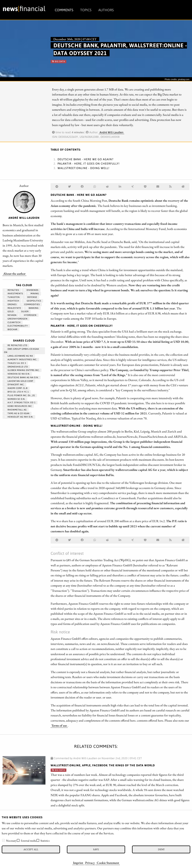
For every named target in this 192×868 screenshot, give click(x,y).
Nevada (11, 315)
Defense (31, 297)
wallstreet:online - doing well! (83, 168)
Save (96, 849)
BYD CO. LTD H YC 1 (17, 392)
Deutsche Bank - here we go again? (85, 159)
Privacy (90, 863)
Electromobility (16, 326)
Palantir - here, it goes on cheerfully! (89, 164)
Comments (64, 10)
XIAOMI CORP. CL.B (16, 388)
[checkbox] (3, 840)
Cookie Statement (108, 863)
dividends (31, 290)
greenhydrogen (16, 319)
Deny (161, 849)
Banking (32, 308)
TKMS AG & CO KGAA (17, 413)
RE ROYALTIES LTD (16, 345)
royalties (12, 290)
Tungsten (12, 297)
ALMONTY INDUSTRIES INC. (21, 359)
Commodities (31, 304)
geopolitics (32, 301)
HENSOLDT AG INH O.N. (19, 417)
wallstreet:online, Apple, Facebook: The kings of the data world (103, 765)
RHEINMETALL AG (16, 410)
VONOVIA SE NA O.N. (17, 374)
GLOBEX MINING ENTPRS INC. (22, 370)
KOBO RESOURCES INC (18, 406)
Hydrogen (29, 315)
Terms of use (59, 725)
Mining (33, 294)
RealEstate (13, 308)
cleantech (13, 322)
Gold (9, 311)
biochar (11, 329)
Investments (14, 294)
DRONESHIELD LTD (16, 367)
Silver (23, 311)
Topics (86, 10)
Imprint (78, 863)
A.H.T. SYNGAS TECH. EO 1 (20, 402)
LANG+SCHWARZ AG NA (19, 356)
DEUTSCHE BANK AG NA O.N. (22, 377)
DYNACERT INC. (14, 385)
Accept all (31, 849)
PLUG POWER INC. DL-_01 (20, 395)
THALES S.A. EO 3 (15, 363)
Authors (106, 10)
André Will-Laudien (111, 132)
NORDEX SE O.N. (15, 399)
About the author (14, 274)
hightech (12, 301)
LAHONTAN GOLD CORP (19, 381)
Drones (11, 304)
